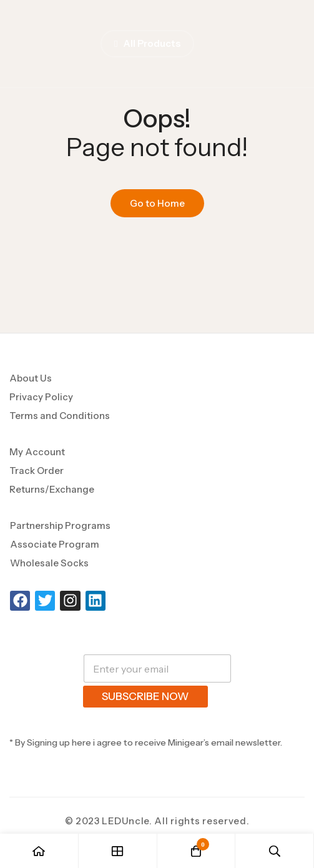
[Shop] (118, 851)
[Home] (39, 851)
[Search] (275, 851)
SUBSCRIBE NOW (145, 696)
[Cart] (197, 851)
